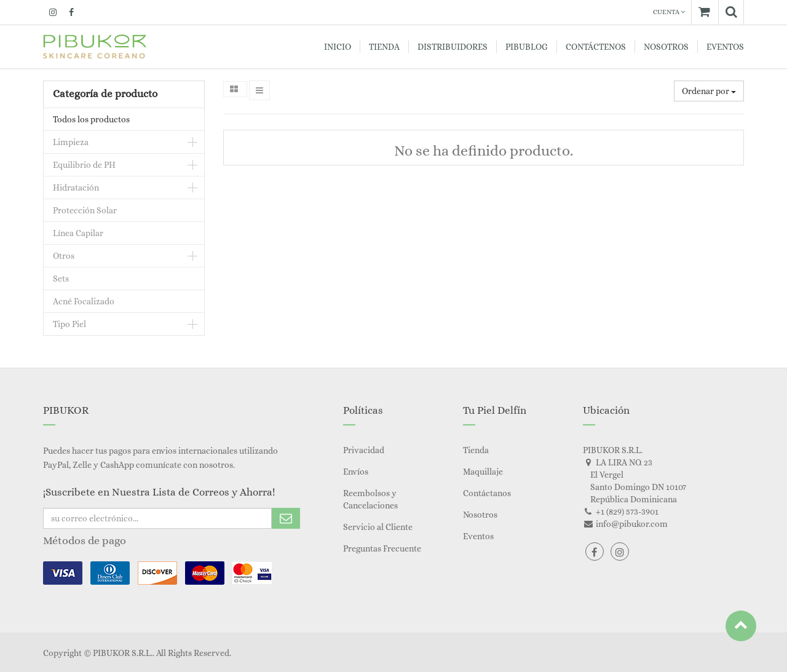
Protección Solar (85, 210)
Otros (64, 256)
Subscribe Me (286, 518)
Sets (61, 279)
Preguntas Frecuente (382, 548)
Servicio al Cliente (378, 527)
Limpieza (71, 142)
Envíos (356, 472)
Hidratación (76, 188)
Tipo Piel (69, 324)
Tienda (476, 450)
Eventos (478, 536)
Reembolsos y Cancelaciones (370, 499)
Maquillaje (483, 472)
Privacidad (364, 450)
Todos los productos (91, 119)
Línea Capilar (78, 233)
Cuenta (669, 12)
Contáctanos (487, 493)
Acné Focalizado (84, 301)
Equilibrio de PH (84, 165)
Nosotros (480, 515)
